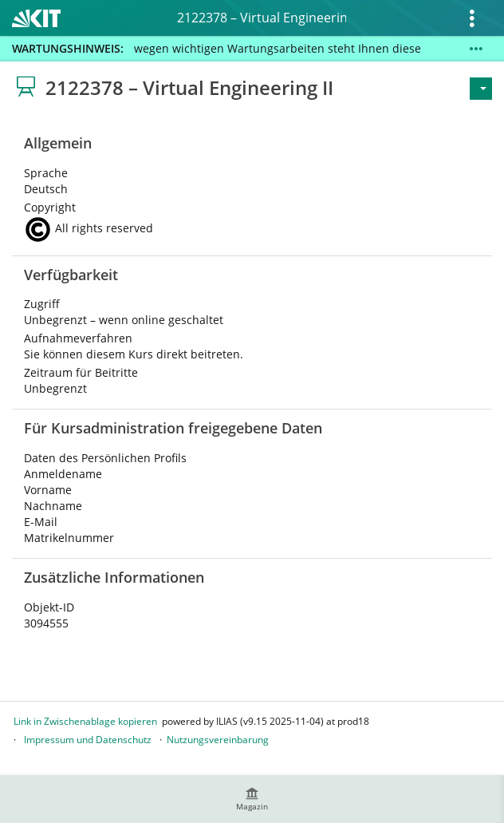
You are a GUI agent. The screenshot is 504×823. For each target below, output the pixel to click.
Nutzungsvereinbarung (218, 740)
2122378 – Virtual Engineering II (262, 18)
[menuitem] (252, 799)
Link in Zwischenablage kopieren (85, 721)
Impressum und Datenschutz (88, 740)
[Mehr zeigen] (476, 49)
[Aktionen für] (481, 89)
